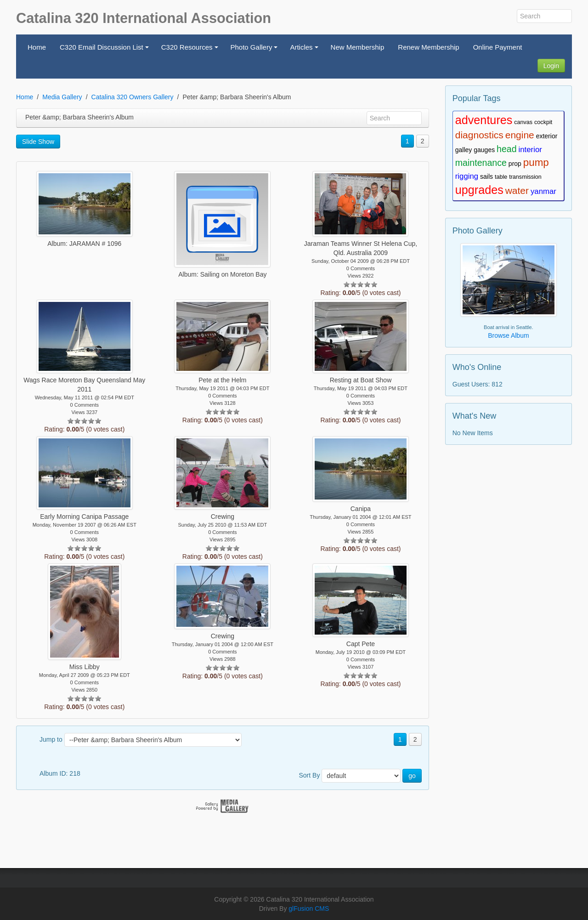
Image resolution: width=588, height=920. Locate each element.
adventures (484, 120)
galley (464, 150)
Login (551, 66)
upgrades (479, 190)
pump (536, 162)
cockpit (543, 122)
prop (515, 164)
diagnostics (479, 135)
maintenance (481, 163)
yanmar (543, 191)
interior (530, 150)
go (412, 776)
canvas (523, 122)
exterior (547, 136)
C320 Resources (191, 50)
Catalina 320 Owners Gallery (133, 97)
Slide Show (38, 142)
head (507, 149)
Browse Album (508, 335)
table (501, 177)
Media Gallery (62, 97)
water (517, 190)
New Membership (358, 47)
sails (486, 176)
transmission (525, 177)
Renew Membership (428, 47)
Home (37, 47)
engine (520, 135)
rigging (467, 176)
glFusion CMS (309, 909)
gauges (484, 150)
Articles (305, 50)
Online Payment (498, 47)
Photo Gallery (256, 50)
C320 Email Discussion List (105, 50)
